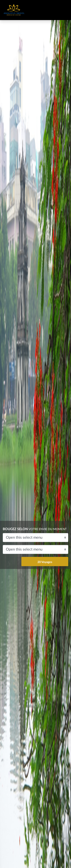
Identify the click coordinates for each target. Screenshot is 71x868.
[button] (5, 434)
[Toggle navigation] (62, 10)
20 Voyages (45, 562)
